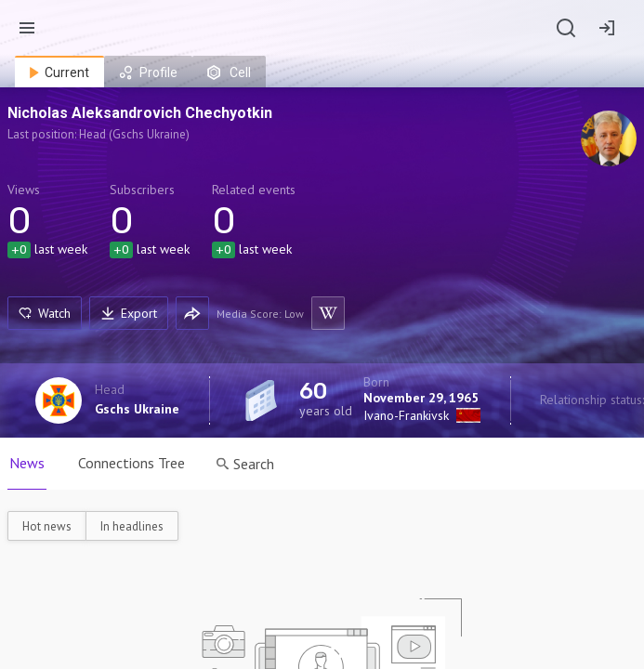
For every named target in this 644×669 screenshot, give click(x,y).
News (27, 463)
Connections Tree (131, 463)
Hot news (47, 526)
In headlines (132, 526)
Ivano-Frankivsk (406, 415)
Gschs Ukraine (137, 409)
